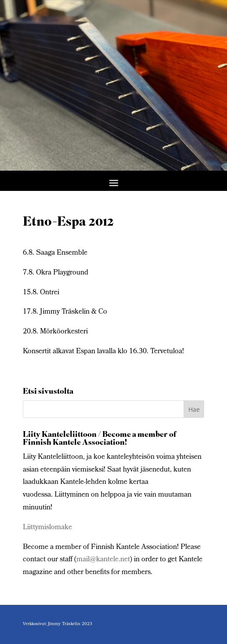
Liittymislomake (47, 528)
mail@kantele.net (103, 560)
